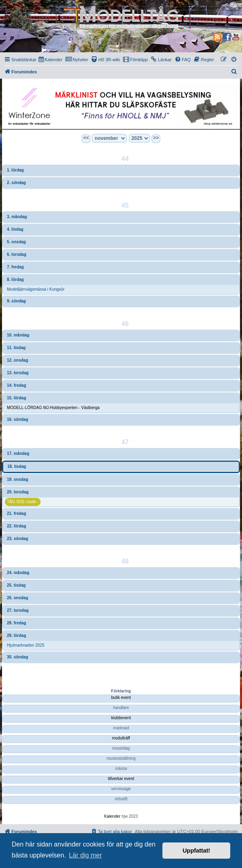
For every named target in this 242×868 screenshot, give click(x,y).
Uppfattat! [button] (197, 851)
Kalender (112, 816)
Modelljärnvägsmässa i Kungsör (36, 289)
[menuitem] (51, 60)
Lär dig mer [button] (85, 855)
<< (86, 138)
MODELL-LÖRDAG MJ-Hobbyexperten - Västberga (53, 408)
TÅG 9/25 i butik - (23, 502)
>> (156, 138)
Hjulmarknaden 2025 (26, 645)
